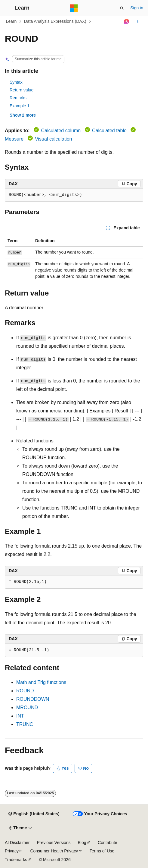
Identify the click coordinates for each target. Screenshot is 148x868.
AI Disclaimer (17, 843)
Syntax (16, 82)
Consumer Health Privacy (54, 851)
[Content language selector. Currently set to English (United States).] (34, 814)
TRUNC (25, 724)
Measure (14, 139)
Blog (82, 843)
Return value (22, 90)
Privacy (12, 851)
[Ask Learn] (127, 22)
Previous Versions (54, 843)
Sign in (137, 8)
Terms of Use (102, 851)
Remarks (18, 98)
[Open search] (122, 8)
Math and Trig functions (41, 682)
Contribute (108, 843)
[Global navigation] (6, 8)
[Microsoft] (74, 8)
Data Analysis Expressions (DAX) (55, 21)
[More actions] (138, 22)
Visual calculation (53, 139)
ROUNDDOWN (33, 699)
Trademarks (16, 860)
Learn (11, 21)
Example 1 (20, 106)
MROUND (27, 707)
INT (20, 716)
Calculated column (61, 131)
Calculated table (109, 131)
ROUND (25, 691)
